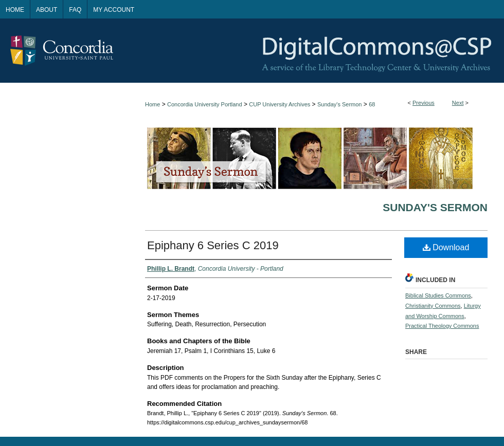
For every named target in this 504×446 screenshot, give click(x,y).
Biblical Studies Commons (438, 295)
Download (446, 247)
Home (152, 104)
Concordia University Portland (205, 104)
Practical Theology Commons (442, 326)
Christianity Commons (433, 306)
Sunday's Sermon (339, 104)
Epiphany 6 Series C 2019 (213, 245)
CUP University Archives (280, 104)
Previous (424, 103)
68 (372, 104)
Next (458, 103)
